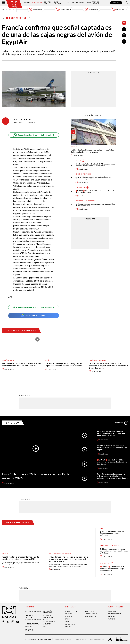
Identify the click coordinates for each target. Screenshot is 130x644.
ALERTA (68, 622)
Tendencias (79, 3)
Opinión (88, 3)
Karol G (5, 554)
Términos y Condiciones (97, 639)
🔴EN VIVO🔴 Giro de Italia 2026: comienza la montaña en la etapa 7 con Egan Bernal (95, 192)
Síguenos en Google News (34, 316)
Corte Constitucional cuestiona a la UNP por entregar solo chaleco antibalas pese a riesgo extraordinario (112, 476)
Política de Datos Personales (63, 639)
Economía (70, 3)
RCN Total (69, 614)
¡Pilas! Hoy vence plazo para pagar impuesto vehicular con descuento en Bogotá (112, 448)
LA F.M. (68, 619)
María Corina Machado (98, 360)
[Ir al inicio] (14, 4)
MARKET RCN (112, 619)
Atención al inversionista (29, 630)
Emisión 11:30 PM (119, 9)
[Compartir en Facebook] (124, 29)
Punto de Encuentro (96, 3)
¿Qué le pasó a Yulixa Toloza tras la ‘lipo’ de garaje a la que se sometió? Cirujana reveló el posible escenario (95, 165)
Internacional (37, 3)
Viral (102, 529)
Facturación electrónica (47, 612)
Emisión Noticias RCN (83, 174)
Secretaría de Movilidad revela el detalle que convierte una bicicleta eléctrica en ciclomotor (111, 433)
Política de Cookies (81, 639)
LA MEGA (68, 627)
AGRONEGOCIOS (91, 617)
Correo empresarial (32, 624)
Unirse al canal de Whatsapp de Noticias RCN (34, 135)
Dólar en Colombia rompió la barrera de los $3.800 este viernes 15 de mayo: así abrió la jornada (93, 178)
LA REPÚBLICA (90, 611)
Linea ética (47, 624)
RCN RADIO (69, 617)
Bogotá (74, 147)
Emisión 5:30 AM (36, 9)
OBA (44, 627)
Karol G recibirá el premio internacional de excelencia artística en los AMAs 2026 (20, 558)
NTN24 (68, 611)
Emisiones (8, 9)
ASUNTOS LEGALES (91, 614)
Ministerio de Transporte (85, 201)
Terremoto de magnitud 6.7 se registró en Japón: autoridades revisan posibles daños (64, 365)
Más (121, 423)
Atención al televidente (29, 616)
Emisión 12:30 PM (63, 9)
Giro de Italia (81, 188)
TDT (77, 611)
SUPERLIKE (111, 617)
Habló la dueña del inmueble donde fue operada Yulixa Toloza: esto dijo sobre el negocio (93, 151)
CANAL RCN (116, 3)
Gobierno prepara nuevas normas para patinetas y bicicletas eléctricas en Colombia (95, 205)
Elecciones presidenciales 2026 (60, 554)
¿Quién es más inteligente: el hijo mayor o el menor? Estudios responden (112, 534)
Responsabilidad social (33, 611)
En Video (13, 423)
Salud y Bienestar (58, 3)
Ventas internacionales (49, 621)
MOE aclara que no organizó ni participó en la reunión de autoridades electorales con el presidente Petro (68, 559)
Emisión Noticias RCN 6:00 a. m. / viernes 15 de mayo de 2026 (36, 476)
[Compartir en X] (124, 35)
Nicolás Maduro (8, 360)
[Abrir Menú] (3, 3)
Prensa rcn (29, 627)
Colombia (27, 3)
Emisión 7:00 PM (91, 9)
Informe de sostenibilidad (48, 616)
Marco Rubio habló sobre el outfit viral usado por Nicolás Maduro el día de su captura (21, 365)
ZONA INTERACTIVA (115, 614)
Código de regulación (33, 620)
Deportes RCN (47, 3)
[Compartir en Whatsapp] (124, 42)
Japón (48, 360)
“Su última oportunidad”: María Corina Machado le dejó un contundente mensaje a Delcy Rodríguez (108, 366)
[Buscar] (127, 3)
